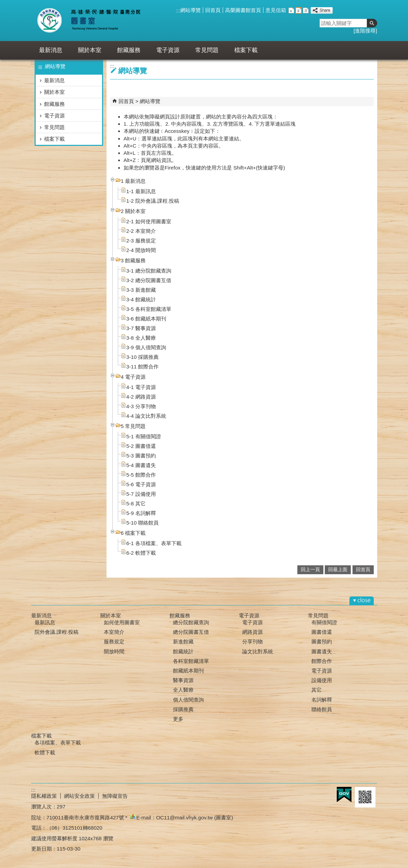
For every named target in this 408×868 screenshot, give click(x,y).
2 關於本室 (133, 211)
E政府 (344, 795)
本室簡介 (114, 632)
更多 (178, 719)
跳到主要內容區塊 (4, 4)
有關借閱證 (324, 622)
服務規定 (114, 641)
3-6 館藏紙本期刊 (146, 319)
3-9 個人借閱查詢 (146, 347)
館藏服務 (129, 50)
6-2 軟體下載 (141, 553)
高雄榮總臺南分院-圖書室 (94, 21)
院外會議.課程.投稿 (57, 632)
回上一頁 (310, 570)
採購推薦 (183, 709)
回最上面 (338, 570)
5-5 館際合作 (141, 475)
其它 (317, 690)
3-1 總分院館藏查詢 (149, 271)
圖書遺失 (322, 651)
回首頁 (213, 10)
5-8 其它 (136, 504)
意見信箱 (276, 10)
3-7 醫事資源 (141, 328)
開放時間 (114, 651)
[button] (372, 23)
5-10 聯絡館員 (143, 523)
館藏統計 (183, 651)
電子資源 (168, 50)
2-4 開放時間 (141, 250)
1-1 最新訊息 (141, 191)
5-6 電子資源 (141, 484)
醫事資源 (183, 680)
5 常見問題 (133, 426)
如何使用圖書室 (122, 622)
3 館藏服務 (133, 260)
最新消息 (51, 50)
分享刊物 (252, 641)
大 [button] (306, 10)
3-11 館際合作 (143, 367)
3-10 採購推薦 (143, 357)
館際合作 (322, 661)
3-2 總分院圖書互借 (149, 280)
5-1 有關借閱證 (144, 436)
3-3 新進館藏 (141, 290)
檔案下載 (246, 50)
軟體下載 (45, 752)
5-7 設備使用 (141, 494)
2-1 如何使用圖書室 (149, 221)
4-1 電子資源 (141, 387)
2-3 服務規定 (141, 241)
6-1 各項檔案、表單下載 (154, 543)
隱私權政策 (44, 796)
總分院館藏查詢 (191, 622)
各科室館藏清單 (191, 661)
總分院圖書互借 (191, 632)
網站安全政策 (79, 796)
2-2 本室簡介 (141, 231)
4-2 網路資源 (141, 397)
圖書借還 (322, 632)
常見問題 (207, 50)
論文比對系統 (258, 651)
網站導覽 (190, 10)
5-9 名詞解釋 (141, 513)
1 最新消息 (133, 181)
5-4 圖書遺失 (141, 465)
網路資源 (252, 632)
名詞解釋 (322, 700)
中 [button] (299, 10)
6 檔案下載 (133, 533)
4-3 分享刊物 (141, 406)
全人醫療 (183, 690)
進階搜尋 (365, 31)
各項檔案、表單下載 (58, 743)
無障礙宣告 (115, 796)
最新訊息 (45, 622)
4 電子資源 (133, 377)
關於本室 (90, 50)
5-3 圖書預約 (141, 456)
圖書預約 (322, 641)
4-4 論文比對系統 (146, 416)
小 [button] (291, 10)
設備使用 (322, 680)
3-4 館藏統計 (141, 299)
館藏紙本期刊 (188, 671)
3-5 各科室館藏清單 (149, 309)
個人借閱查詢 (188, 700)
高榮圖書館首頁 (243, 10)
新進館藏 (183, 641)
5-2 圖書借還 (141, 446)
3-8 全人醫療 (141, 338)
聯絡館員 (322, 709)
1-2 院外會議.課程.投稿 (153, 201)
